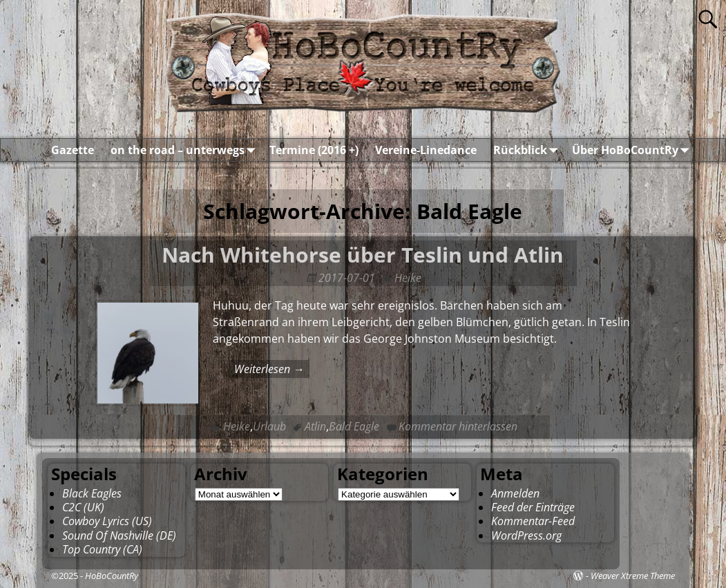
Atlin (315, 426)
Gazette (73, 150)
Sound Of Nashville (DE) (119, 535)
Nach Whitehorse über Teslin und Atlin (363, 255)
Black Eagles (92, 493)
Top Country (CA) (102, 549)
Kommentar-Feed (533, 521)
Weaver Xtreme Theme (633, 576)
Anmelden (515, 493)
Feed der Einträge (533, 507)
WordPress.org (526, 535)
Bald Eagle (354, 426)
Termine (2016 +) (314, 150)
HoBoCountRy (112, 576)
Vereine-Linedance (426, 150)
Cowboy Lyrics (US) (107, 521)
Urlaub (269, 426)
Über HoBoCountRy (633, 150)
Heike (237, 426)
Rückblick (528, 150)
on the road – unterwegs (186, 150)
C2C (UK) (83, 507)
